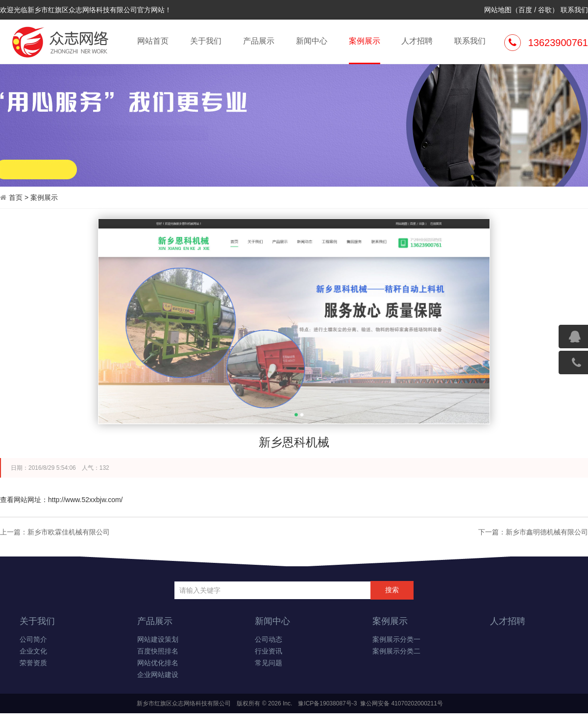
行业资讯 (269, 651)
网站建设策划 (158, 640)
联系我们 (574, 10)
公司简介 (33, 640)
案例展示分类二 (396, 651)
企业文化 (33, 651)
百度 (525, 10)
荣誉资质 (33, 663)
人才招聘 (417, 41)
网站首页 (153, 41)
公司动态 (269, 640)
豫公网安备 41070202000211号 (401, 703)
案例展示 (365, 50)
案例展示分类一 (396, 640)
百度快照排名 (158, 651)
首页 (16, 197)
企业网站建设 (158, 675)
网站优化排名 (158, 663)
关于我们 (206, 41)
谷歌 (545, 10)
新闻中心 (312, 41)
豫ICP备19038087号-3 (327, 703)
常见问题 (269, 663)
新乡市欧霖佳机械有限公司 (69, 532)
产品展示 (259, 41)
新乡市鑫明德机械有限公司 (547, 532)
